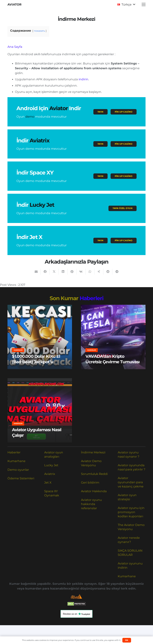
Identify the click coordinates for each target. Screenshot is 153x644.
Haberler (14, 452)
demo (30, 117)
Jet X (48, 483)
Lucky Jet (42, 205)
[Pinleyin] (72, 272)
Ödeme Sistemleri (21, 478)
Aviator (59, 108)
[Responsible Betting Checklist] (76, 596)
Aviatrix (39, 140)
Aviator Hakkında (94, 491)
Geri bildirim (90, 483)
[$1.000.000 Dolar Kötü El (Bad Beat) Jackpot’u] (40, 337)
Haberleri (92, 298)
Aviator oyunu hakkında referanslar (91, 504)
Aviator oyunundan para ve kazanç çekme (131, 482)
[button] (126, 4)
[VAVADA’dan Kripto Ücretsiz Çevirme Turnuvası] (113, 337)
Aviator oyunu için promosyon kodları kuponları (131, 512)
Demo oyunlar (18, 470)
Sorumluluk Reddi (94, 474)
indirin (83, 79)
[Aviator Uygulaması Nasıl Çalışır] (40, 410)
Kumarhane (16, 461)
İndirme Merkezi (93, 452)
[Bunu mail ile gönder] (36, 272)
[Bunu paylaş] (45, 272)
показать (39, 31)
